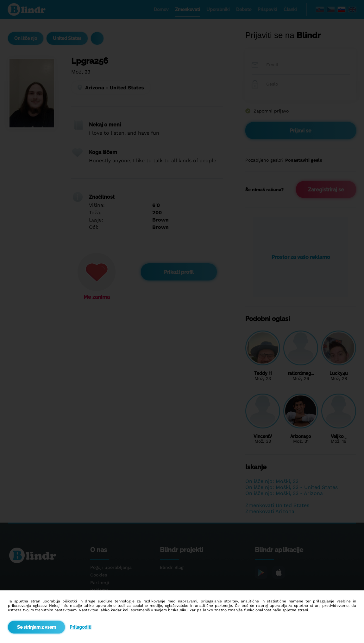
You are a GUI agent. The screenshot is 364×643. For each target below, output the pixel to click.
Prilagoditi (81, 627)
